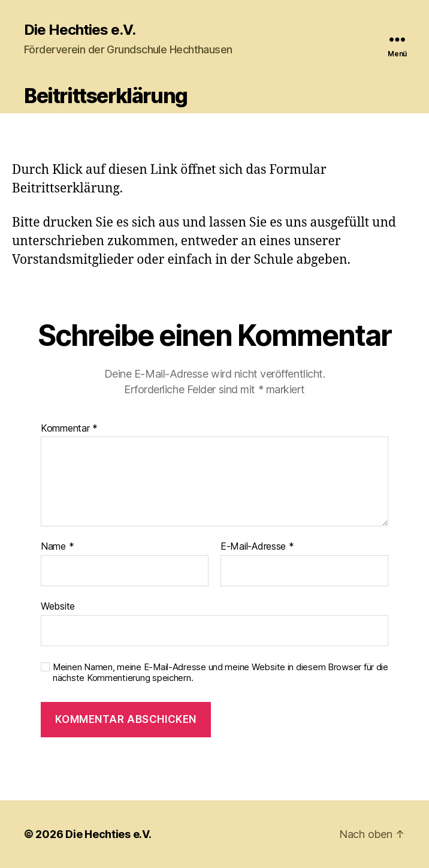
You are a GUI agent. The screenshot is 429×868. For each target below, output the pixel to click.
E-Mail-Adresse (257, 547)
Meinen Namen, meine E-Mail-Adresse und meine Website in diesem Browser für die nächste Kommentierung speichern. (220, 673)
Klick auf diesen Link (115, 170)
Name (57, 547)
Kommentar (69, 429)
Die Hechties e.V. (80, 30)
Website (58, 606)
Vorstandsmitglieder (73, 260)
